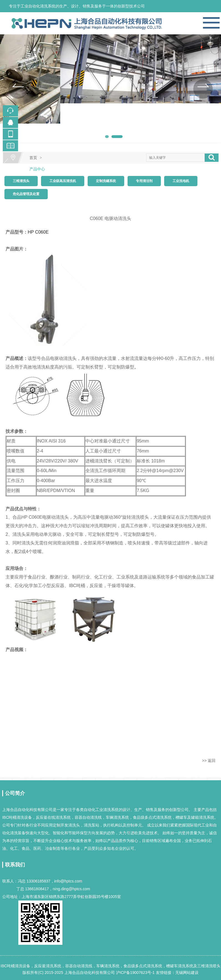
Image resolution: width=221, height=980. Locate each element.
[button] (18, 89)
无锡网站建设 (187, 973)
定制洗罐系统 (106, 181)
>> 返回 (209, 761)
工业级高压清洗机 (63, 181)
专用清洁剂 (144, 181)
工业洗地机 (181, 181)
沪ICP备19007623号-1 (135, 973)
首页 (33, 158)
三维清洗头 (21, 181)
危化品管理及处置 (26, 194)
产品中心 (37, 169)
